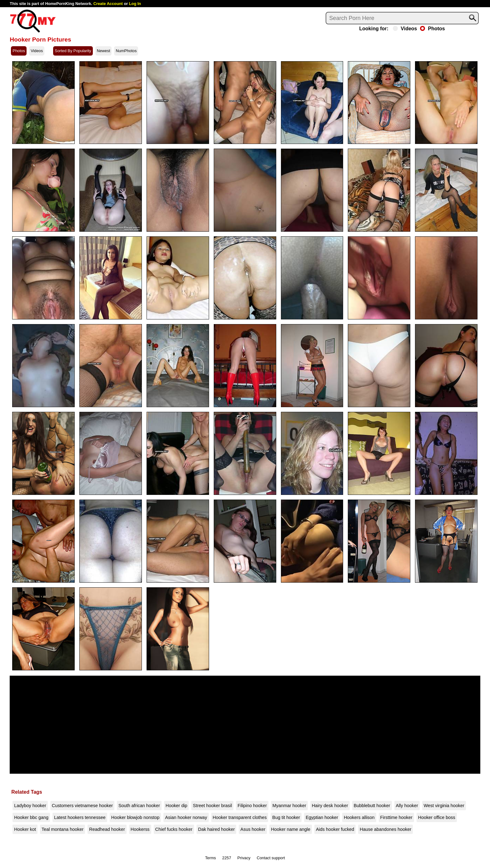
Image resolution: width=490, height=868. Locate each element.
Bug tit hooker (286, 817)
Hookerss (140, 829)
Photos (432, 29)
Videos (405, 29)
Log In (135, 4)
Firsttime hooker (396, 817)
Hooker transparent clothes (240, 817)
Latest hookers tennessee (80, 817)
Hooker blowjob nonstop (135, 817)
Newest (104, 51)
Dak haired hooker (217, 829)
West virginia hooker (444, 806)
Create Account (108, 4)
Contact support (271, 858)
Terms (210, 858)
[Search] (402, 18)
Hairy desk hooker (330, 806)
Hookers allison (359, 817)
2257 (227, 858)
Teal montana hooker (62, 829)
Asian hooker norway (186, 817)
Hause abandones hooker (385, 829)
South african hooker (139, 806)
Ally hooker (407, 806)
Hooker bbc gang (31, 817)
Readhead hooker (107, 829)
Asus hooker (253, 829)
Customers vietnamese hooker (82, 806)
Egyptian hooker (322, 817)
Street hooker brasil (212, 806)
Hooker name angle (291, 829)
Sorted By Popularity (73, 51)
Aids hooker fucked (335, 829)
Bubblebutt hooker (372, 806)
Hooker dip (177, 806)
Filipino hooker (252, 806)
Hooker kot (25, 829)
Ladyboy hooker (30, 806)
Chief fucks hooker (174, 829)
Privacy (244, 858)
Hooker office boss (437, 817)
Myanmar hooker (289, 806)
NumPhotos (126, 51)
